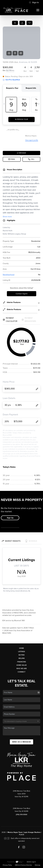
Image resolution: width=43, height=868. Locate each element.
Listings (21, 652)
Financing (22, 662)
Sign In (34, 2)
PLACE (22, 835)
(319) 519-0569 (21, 815)
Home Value (21, 665)
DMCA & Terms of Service (23, 865)
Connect (21, 672)
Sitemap (37, 865)
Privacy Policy (7, 865)
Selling (22, 658)
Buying (22, 655)
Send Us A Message (22, 742)
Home (21, 648)
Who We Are (22, 669)
